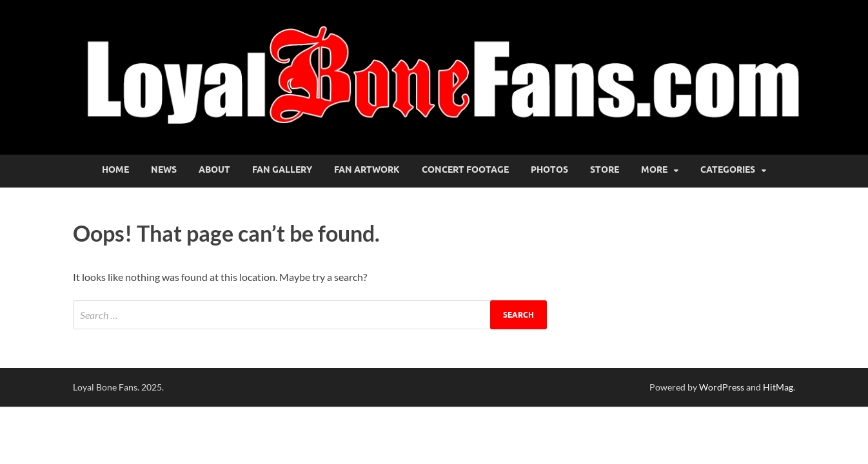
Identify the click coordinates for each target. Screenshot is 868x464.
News (164, 169)
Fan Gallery (282, 169)
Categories (728, 169)
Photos (549, 169)
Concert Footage (465, 169)
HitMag (778, 387)
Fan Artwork (367, 169)
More (654, 169)
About (214, 169)
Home (115, 169)
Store (605, 169)
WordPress (722, 387)
